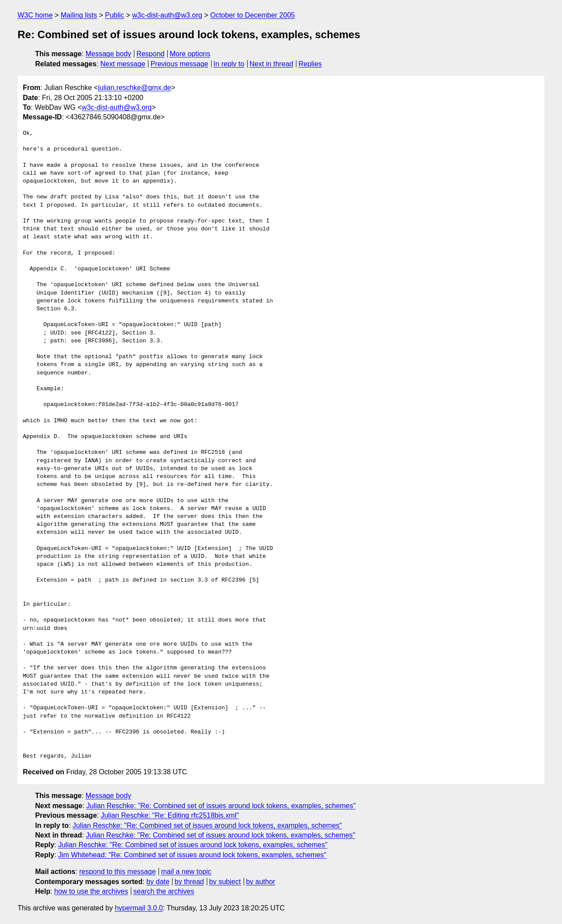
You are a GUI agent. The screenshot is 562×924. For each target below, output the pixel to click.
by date (158, 882)
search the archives (164, 891)
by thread (189, 882)
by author (261, 882)
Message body (108, 54)
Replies (310, 64)
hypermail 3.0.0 (139, 908)
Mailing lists (79, 15)
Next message (123, 64)
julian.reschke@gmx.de (135, 88)
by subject (225, 882)
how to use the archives (91, 891)
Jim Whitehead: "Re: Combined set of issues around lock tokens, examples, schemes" (192, 855)
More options (190, 54)
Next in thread (271, 64)
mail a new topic (186, 872)
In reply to (229, 64)
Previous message (180, 64)
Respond (151, 54)
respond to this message (117, 872)
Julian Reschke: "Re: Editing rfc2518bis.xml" (170, 815)
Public (115, 15)
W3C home (35, 15)
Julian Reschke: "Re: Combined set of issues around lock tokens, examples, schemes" (221, 806)
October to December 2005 (253, 15)
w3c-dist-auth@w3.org (167, 15)
